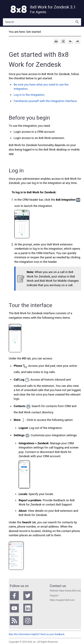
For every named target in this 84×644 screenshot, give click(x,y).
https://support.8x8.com (62, 600)
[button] (77, 22)
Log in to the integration (29, 95)
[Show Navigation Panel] (5, 9)
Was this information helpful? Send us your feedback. (37, 634)
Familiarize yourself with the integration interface (45, 101)
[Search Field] (42, 22)
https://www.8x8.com (70, 591)
